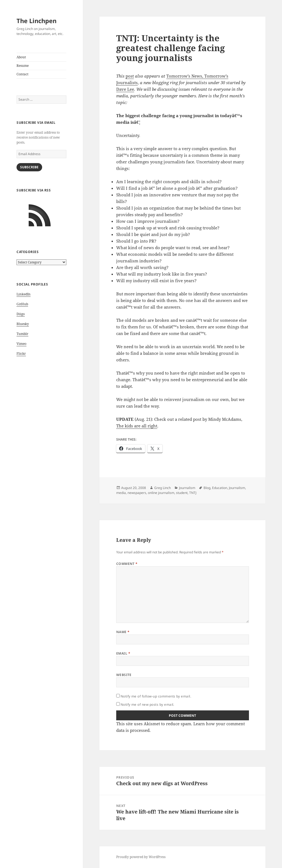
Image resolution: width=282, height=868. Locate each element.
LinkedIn (24, 294)
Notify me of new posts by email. (147, 704)
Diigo (21, 314)
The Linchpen (36, 21)
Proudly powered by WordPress (141, 857)
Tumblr (22, 334)
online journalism (161, 493)
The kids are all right (137, 426)
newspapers (137, 493)
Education (220, 488)
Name (123, 632)
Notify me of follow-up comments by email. (156, 696)
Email (123, 653)
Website (124, 675)
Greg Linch (162, 488)
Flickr (21, 354)
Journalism (187, 488)
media (121, 493)
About (21, 57)
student (182, 493)
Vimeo (21, 344)
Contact (22, 74)
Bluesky (23, 324)
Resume (23, 66)
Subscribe (29, 167)
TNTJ (193, 493)
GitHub (22, 304)
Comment (127, 564)
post (130, 76)
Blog (207, 488)
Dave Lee (125, 89)
